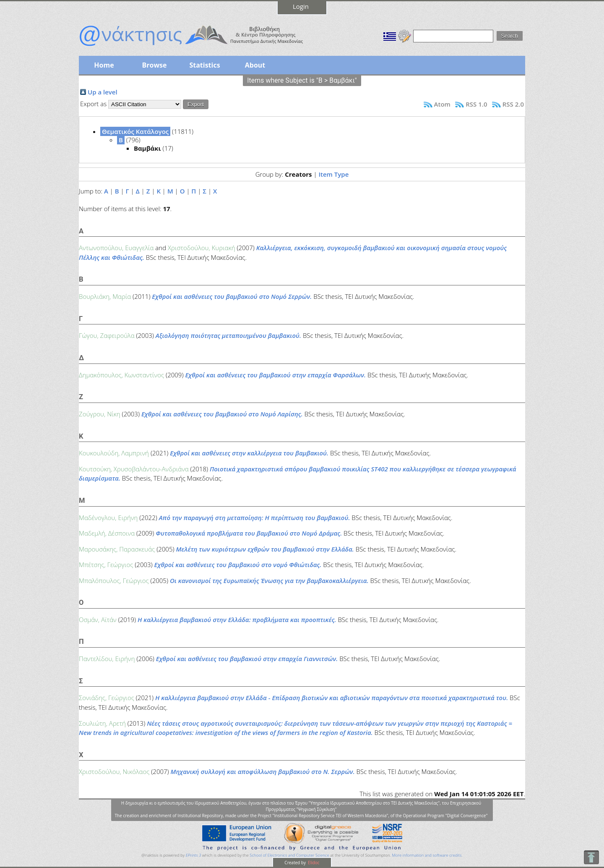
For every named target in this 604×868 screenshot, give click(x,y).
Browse (154, 65)
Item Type (333, 174)
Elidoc (313, 863)
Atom (442, 104)
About (255, 65)
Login (301, 6)
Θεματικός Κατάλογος (135, 131)
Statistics (204, 65)
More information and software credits (427, 855)
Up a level (103, 92)
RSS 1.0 (476, 104)
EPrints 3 (194, 855)
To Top (591, 857)
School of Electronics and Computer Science (289, 855)
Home (104, 65)
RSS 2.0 (513, 104)
